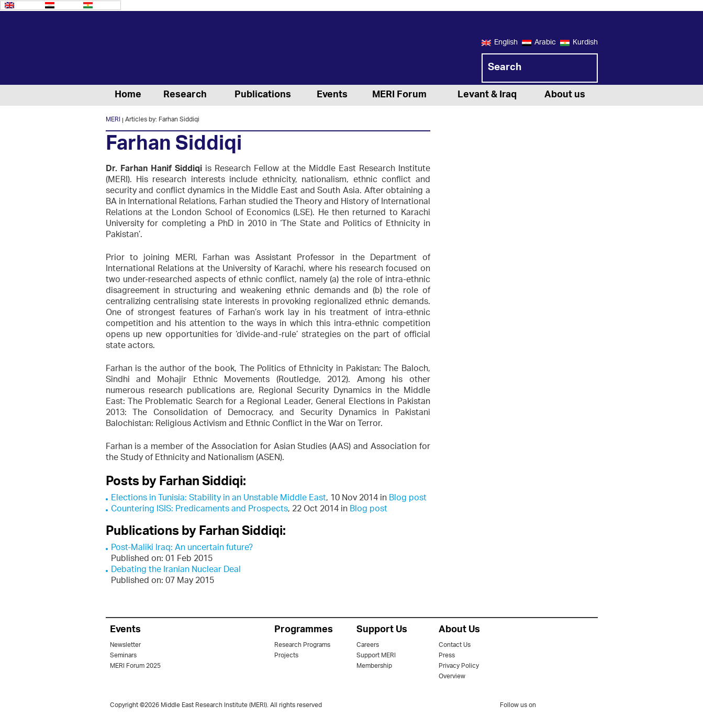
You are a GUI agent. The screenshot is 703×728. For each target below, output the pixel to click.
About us (565, 95)
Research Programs (302, 645)
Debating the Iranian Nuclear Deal (176, 570)
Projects (286, 656)
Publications (263, 95)
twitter (549, 707)
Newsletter (125, 645)
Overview (452, 676)
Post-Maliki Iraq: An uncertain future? (182, 548)
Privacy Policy (459, 666)
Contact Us (455, 645)
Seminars (123, 656)
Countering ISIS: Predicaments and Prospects (199, 509)
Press (447, 656)
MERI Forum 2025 (135, 666)
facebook (570, 707)
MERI (148, 50)
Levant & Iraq (487, 95)
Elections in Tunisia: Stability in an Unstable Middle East (219, 499)
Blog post (408, 499)
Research (185, 95)
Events (332, 95)
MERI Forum (399, 95)
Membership (374, 666)
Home (128, 95)
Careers (368, 645)
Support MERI (376, 656)
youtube (591, 706)
